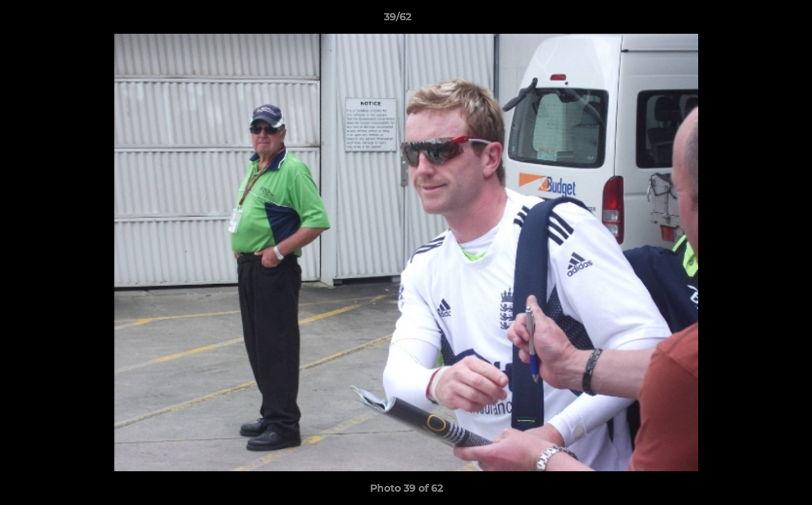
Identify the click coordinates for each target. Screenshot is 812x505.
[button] (753, 20)
